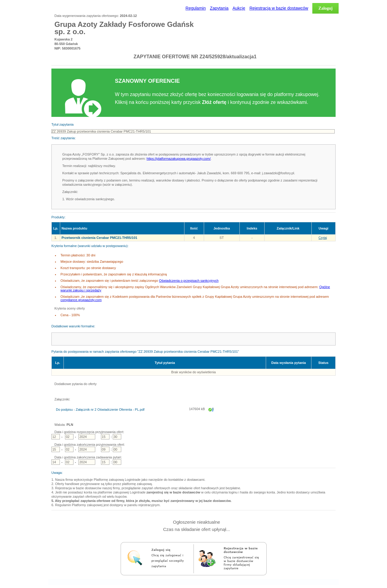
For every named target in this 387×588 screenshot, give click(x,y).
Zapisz (211, 411)
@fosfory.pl (286, 173)
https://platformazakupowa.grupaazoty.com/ (179, 159)
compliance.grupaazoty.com (81, 300)
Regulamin (196, 8)
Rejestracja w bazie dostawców (279, 8)
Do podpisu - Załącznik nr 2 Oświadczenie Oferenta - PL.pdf (100, 410)
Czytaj (323, 238)
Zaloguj (325, 8)
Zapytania (219, 8)
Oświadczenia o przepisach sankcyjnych (189, 281)
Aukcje (239, 8)
